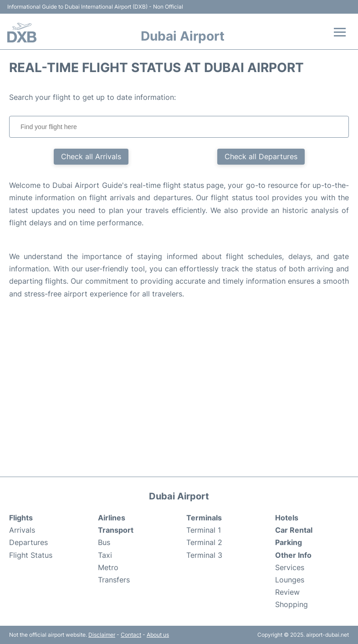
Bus (104, 542)
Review (287, 592)
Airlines (112, 518)
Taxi (105, 555)
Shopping (292, 604)
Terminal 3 (204, 555)
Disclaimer (102, 635)
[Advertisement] (179, 395)
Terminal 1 (204, 530)
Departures (28, 542)
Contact (131, 635)
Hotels (287, 518)
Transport (116, 530)
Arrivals (22, 530)
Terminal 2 (204, 542)
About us (158, 635)
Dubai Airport (183, 36)
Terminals (204, 518)
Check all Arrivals (91, 156)
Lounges (290, 580)
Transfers (114, 580)
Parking (289, 542)
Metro (108, 567)
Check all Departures (261, 156)
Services (290, 567)
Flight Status (31, 555)
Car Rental (294, 530)
